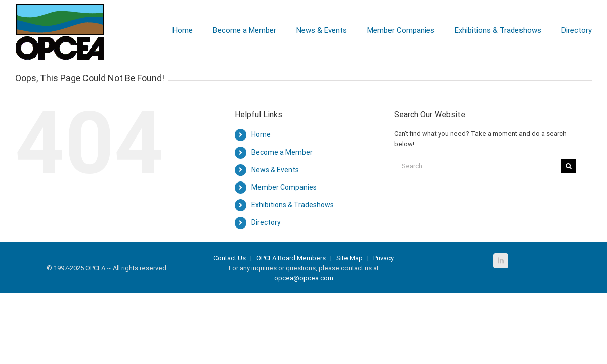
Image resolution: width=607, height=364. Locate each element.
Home (261, 134)
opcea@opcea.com (304, 278)
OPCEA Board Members (291, 258)
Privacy (383, 258)
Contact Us (230, 258)
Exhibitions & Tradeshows (293, 205)
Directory (266, 222)
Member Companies (284, 187)
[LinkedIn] (501, 261)
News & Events (275, 170)
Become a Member (282, 152)
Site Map (350, 258)
